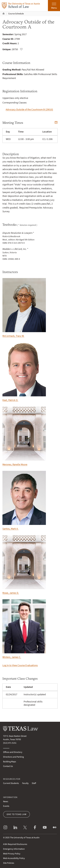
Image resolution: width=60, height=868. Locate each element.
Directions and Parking (13, 757)
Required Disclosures (15, 844)
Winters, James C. (24, 629)
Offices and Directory (13, 752)
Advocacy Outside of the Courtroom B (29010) (29, 109)
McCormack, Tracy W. (24, 308)
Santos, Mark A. (24, 501)
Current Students (11, 783)
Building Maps (10, 762)
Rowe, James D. (24, 565)
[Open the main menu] (54, 6)
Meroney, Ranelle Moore (24, 436)
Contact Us (8, 766)
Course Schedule (16, 14)
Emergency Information (14, 849)
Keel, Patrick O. (24, 372)
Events (6, 806)
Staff (34, 783)
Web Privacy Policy (12, 854)
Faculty (25, 783)
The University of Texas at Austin (25, 838)
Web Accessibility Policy (14, 858)
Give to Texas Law (17, 814)
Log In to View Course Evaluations (20, 665)
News (6, 801)
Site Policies (9, 863)
